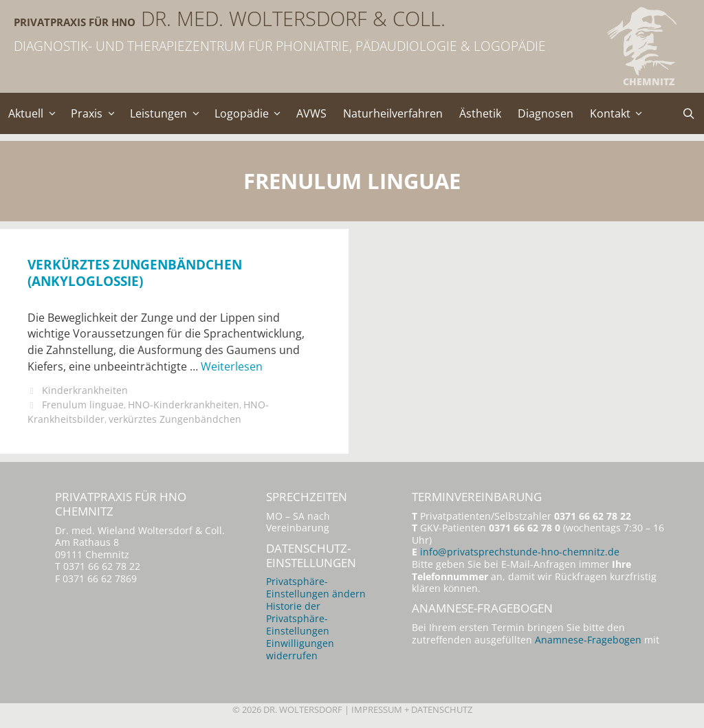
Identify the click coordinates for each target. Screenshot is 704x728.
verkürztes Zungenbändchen (176, 420)
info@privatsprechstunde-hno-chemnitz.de (520, 554)
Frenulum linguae (84, 406)
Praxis (97, 113)
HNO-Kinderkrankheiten (186, 406)
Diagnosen (548, 113)
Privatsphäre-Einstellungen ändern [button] (316, 590)
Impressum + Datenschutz (412, 712)
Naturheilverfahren (395, 113)
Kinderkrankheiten (86, 392)
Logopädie (253, 113)
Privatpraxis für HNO (137, 19)
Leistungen (170, 113)
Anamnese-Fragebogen (588, 643)
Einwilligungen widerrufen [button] (300, 652)
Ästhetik (482, 113)
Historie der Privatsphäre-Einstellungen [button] (298, 621)
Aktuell (36, 113)
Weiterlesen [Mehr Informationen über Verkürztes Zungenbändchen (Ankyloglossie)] (232, 368)
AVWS (313, 113)
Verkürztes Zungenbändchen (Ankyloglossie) (135, 272)
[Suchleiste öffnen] (689, 113)
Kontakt (622, 113)
